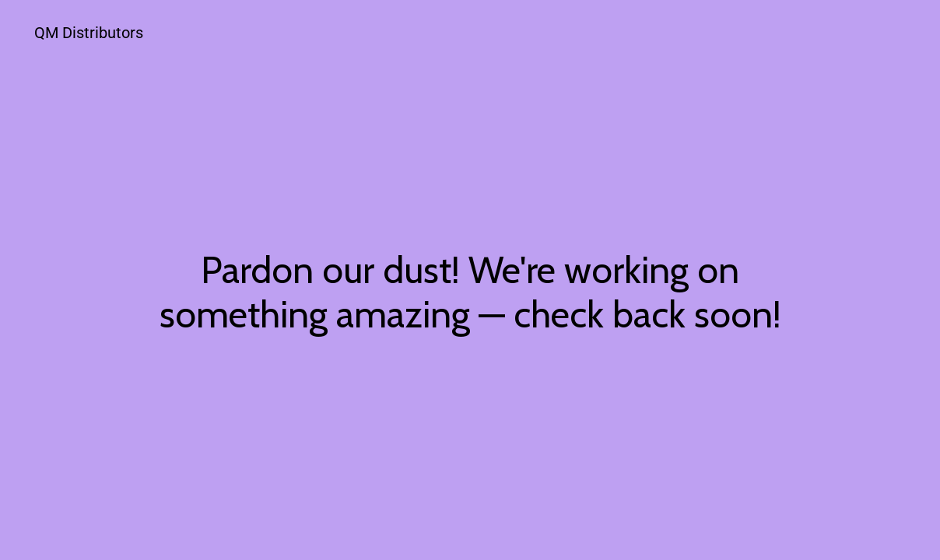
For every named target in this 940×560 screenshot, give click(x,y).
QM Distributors (89, 33)
